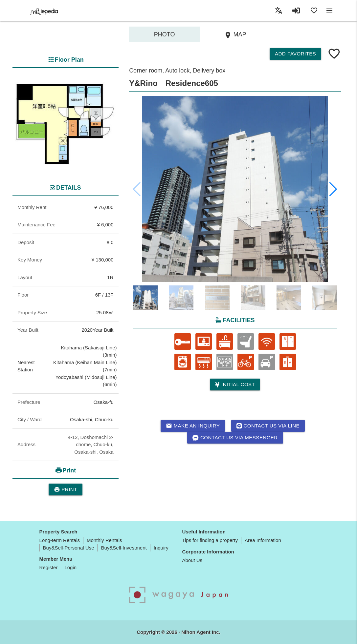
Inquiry (161, 548)
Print (66, 489)
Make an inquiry (193, 426)
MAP (235, 35)
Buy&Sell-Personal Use (69, 548)
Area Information (263, 540)
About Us (192, 560)
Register (49, 567)
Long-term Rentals (60, 540)
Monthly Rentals (104, 540)
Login (70, 567)
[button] (333, 189)
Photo (165, 34)
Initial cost (235, 385)
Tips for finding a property (210, 540)
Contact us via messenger (235, 438)
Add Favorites (295, 54)
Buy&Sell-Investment (124, 548)
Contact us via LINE (268, 426)
